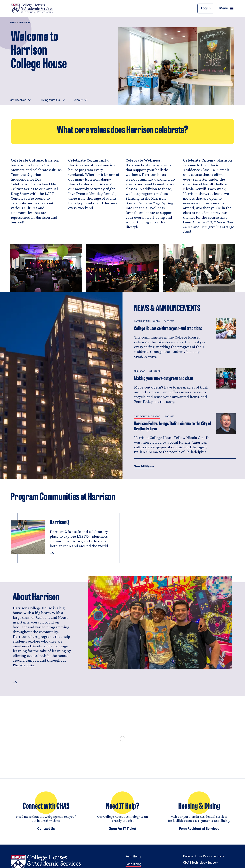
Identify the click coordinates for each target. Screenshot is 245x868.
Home (13, 23)
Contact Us (46, 832)
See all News (144, 467)
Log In (206, 9)
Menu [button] (227, 8)
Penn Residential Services (199, 832)
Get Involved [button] (18, 100)
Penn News (140, 371)
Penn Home (133, 860)
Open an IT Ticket (123, 832)
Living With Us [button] (50, 100)
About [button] (78, 100)
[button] (15, 683)
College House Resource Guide (204, 860)
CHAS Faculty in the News (147, 417)
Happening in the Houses (147, 321)
